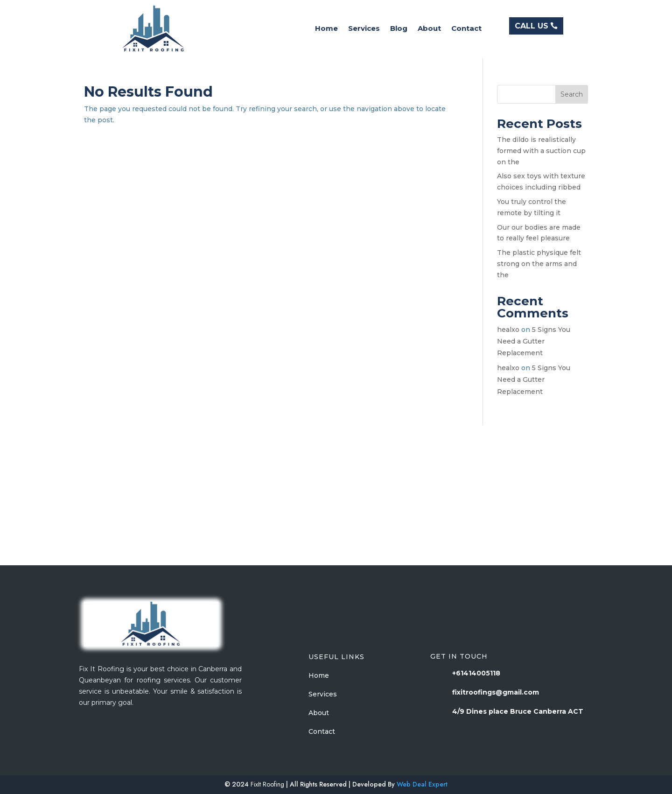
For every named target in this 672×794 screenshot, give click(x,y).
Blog (399, 29)
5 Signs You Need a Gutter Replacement (534, 341)
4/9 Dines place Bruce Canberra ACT (518, 711)
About (429, 29)
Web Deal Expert (422, 784)
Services (364, 29)
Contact (466, 29)
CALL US (532, 26)
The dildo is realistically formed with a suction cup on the (541, 151)
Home (326, 29)
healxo (508, 330)
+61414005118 (476, 673)
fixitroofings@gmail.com (496, 692)
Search (572, 94)
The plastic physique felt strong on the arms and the (539, 264)
